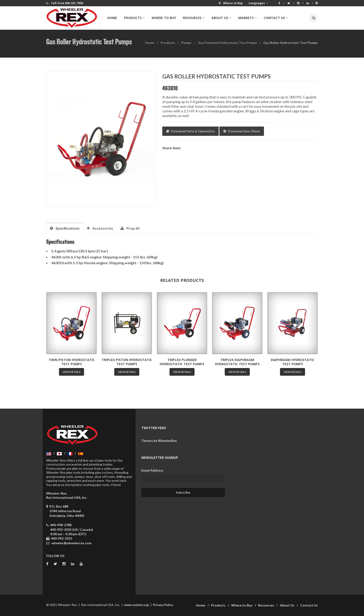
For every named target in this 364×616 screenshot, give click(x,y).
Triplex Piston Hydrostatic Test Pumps (127, 362)
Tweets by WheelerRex (159, 441)
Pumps (186, 43)
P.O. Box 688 (65, 511)
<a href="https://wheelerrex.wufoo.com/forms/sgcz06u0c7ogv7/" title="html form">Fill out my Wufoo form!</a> (275, 483)
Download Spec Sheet (242, 131)
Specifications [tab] (65, 228)
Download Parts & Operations (190, 131)
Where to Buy (164, 18)
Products (168, 43)
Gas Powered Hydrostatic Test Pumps (227, 43)
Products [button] (134, 18)
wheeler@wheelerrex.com (71, 543)
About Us (287, 605)
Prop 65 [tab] (130, 228)
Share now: (172, 148)
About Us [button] (221, 18)
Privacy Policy (163, 605)
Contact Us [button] (276, 18)
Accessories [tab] (100, 228)
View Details (71, 372)
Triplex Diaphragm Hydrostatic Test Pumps (237, 362)
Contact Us (309, 605)
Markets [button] (247, 18)
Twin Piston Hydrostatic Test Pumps (72, 362)
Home (112, 18)
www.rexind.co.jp (137, 605)
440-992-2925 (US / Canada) (72, 530)
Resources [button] (194, 18)
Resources (266, 605)
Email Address (152, 470)
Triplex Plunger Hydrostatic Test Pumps (182, 362)
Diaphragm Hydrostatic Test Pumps (292, 362)
